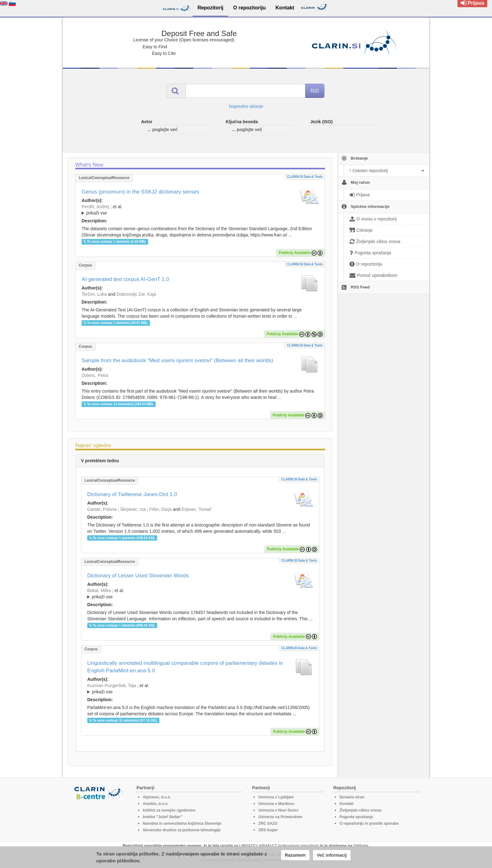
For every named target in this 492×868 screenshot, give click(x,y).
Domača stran (352, 797)
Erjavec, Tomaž (196, 509)
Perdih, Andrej (95, 207)
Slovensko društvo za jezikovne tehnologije (182, 830)
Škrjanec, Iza (133, 509)
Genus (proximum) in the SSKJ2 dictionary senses (140, 192)
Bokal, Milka (99, 590)
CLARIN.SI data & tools (305, 177)
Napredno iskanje (246, 106)
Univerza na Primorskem (280, 817)
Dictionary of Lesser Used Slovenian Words (138, 576)
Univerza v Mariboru (276, 804)
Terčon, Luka (94, 294)
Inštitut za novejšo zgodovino (169, 810)
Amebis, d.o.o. (156, 804)
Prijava (472, 3)
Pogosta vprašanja (356, 817)
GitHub (360, 846)
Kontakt (347, 804)
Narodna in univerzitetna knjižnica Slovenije (182, 823)
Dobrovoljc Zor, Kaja (136, 294)
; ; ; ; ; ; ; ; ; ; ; (200, 210)
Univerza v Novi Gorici (278, 810)
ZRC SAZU (268, 823)
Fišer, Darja (161, 509)
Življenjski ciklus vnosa (360, 810)
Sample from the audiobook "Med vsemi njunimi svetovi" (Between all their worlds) (177, 360)
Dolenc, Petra (95, 375)
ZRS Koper (268, 830)
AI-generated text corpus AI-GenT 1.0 (125, 279)
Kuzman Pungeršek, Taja (112, 685)
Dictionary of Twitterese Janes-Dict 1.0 (132, 494)
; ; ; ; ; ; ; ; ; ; (200, 594)
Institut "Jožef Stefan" (162, 817)
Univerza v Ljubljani (276, 797)
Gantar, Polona (102, 509)
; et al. (200, 210)
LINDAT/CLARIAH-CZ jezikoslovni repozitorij (279, 846)
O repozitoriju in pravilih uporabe (369, 823)
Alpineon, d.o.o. (157, 797)
